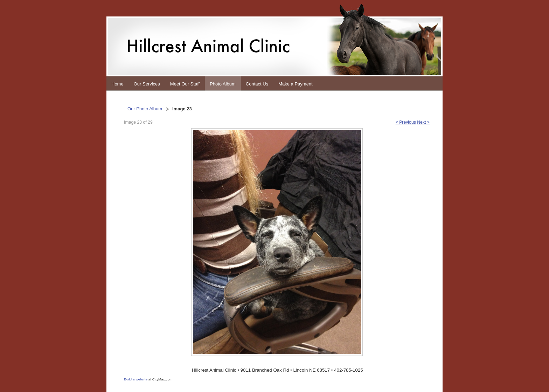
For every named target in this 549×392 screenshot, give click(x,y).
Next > (423, 122)
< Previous (406, 122)
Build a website (136, 379)
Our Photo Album (145, 109)
